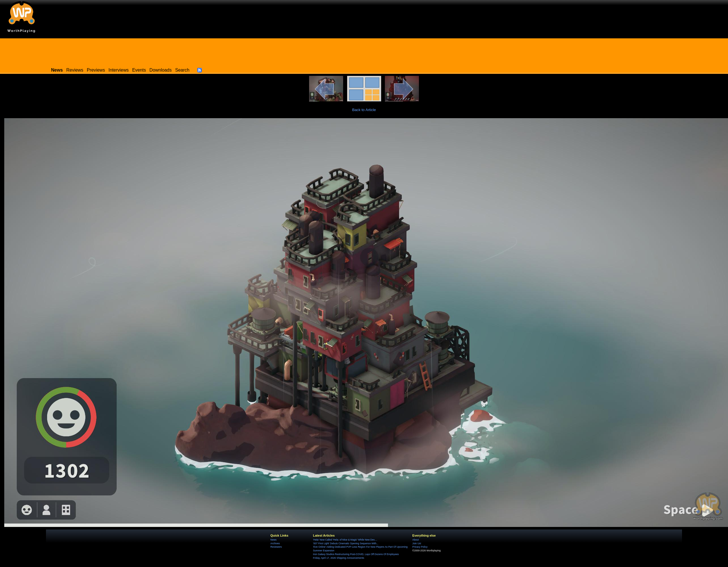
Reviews (75, 70)
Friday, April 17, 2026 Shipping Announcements (339, 558)
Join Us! (417, 543)
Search (182, 70)
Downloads (161, 70)
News (273, 540)
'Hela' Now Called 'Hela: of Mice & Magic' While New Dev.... (345, 540)
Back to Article (364, 110)
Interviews (118, 70)
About (416, 540)
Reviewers (276, 547)
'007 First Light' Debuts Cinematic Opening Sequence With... (346, 543)
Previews (96, 70)
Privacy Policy (420, 547)
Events (139, 70)
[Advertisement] (364, 51)
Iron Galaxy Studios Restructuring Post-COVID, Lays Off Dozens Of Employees (356, 554)
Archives (275, 543)
